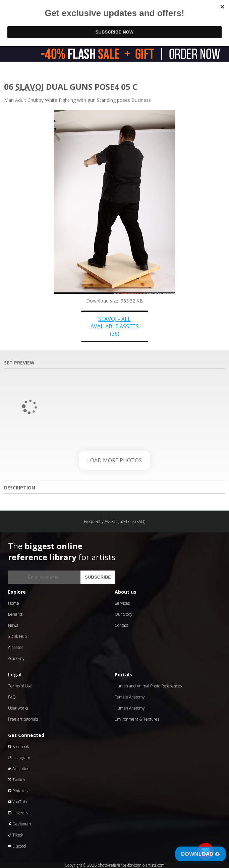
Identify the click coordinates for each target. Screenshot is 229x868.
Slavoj (30, 87)
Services (122, 603)
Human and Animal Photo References (148, 686)
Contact (121, 625)
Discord (17, 846)
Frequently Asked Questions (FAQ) (114, 521)
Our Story (124, 614)
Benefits (15, 614)
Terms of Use (20, 686)
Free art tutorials (23, 719)
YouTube (18, 802)
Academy (16, 658)
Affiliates (16, 647)
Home (14, 603)
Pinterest (18, 791)
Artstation (19, 769)
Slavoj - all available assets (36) (115, 326)
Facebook (18, 747)
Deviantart (20, 824)
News (13, 625)
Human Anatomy (130, 708)
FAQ (12, 697)
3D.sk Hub (17, 636)
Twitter (17, 780)
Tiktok (16, 835)
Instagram (19, 758)
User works (18, 708)
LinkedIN (18, 813)
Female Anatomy (130, 697)
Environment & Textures (137, 719)
